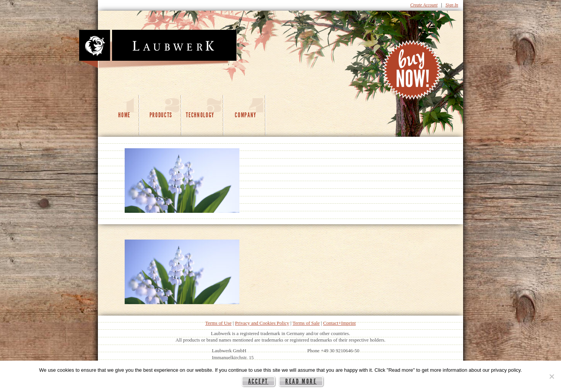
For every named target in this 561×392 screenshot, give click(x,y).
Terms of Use (219, 323)
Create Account (424, 5)
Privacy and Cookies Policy (262, 323)
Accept (258, 381)
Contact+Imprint (339, 323)
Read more (301, 381)
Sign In (452, 5)
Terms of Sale (306, 323)
